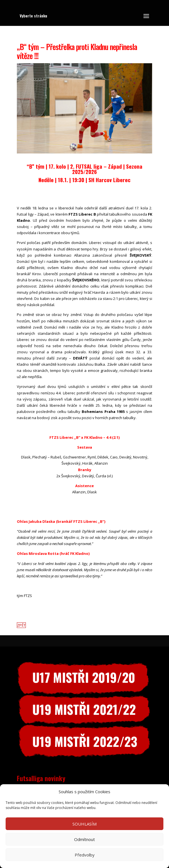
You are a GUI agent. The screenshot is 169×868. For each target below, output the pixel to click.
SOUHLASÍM (84, 824)
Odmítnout (84, 839)
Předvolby (85, 855)
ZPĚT (21, 625)
